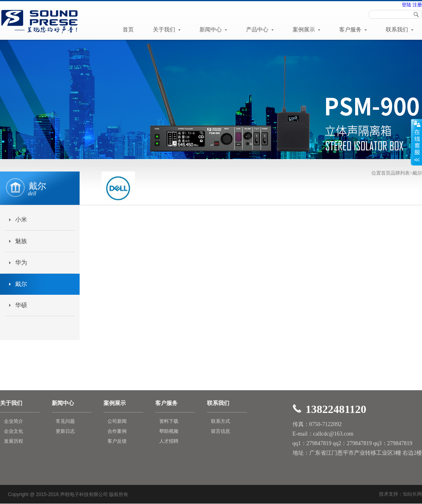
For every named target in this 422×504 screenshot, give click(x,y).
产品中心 (260, 30)
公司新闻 (117, 421)
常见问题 (65, 421)
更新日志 (65, 431)
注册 (417, 5)
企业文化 (14, 431)
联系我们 (400, 30)
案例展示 (307, 30)
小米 (21, 220)
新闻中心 (213, 30)
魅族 (21, 241)
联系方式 (221, 421)
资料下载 (169, 421)
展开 (416, 142)
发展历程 (14, 441)
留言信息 (221, 431)
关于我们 (167, 30)
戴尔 (21, 284)
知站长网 (412, 494)
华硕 (21, 305)
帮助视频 (169, 431)
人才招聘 (169, 441)
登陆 (406, 5)
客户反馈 (117, 441)
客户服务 (353, 30)
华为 (21, 263)
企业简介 (14, 421)
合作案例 (117, 431)
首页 (128, 30)
